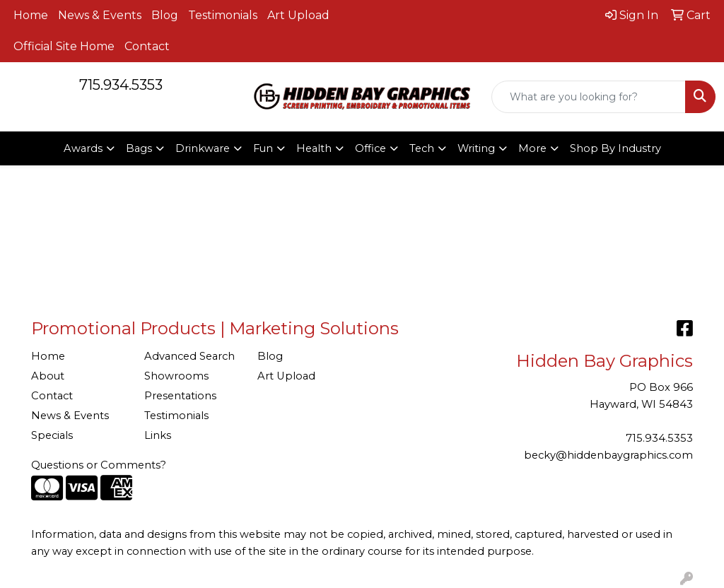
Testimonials (223, 15)
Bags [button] (139, 148)
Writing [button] (476, 148)
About (48, 376)
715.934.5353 (121, 85)
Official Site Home (64, 46)
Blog (165, 15)
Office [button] (370, 148)
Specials (52, 435)
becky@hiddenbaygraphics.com (608, 455)
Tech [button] (422, 148)
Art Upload (298, 15)
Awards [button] (83, 148)
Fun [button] (263, 148)
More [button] (532, 148)
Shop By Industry (615, 148)
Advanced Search (189, 356)
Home (31, 15)
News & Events (100, 15)
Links (158, 435)
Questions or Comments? (99, 465)
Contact (147, 46)
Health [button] (314, 148)
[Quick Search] (589, 97)
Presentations (180, 396)
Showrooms (176, 376)
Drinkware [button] (203, 148)
